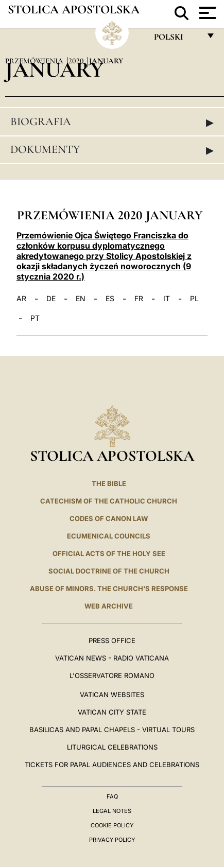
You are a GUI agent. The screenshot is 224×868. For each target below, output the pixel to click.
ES (110, 299)
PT (35, 318)
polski (177, 39)
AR (21, 299)
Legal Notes (112, 811)
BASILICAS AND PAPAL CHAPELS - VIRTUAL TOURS (112, 730)
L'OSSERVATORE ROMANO (112, 675)
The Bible (109, 483)
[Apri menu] (206, 13)
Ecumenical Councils (109, 536)
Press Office (112, 640)
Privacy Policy (112, 840)
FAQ (112, 796)
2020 (77, 61)
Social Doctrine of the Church (109, 571)
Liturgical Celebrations (112, 747)
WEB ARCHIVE (109, 606)
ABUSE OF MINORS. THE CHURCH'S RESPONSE (109, 588)
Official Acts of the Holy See (109, 553)
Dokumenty (112, 150)
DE (51, 299)
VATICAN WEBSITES (112, 695)
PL (194, 299)
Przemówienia (35, 61)
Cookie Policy (112, 825)
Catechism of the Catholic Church (109, 501)
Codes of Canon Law (109, 518)
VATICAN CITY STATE (112, 712)
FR (139, 299)
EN (81, 299)
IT (167, 299)
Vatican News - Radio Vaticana (112, 658)
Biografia (112, 122)
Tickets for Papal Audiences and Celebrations (112, 765)
